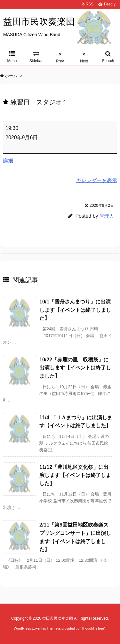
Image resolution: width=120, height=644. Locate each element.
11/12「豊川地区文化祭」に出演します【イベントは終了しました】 (75, 475)
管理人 (107, 216)
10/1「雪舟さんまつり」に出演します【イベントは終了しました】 (75, 310)
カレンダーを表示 (97, 180)
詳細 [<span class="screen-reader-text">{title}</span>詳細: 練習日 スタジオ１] (8, 161)
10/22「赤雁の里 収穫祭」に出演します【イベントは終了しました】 (75, 368)
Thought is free (93, 628)
